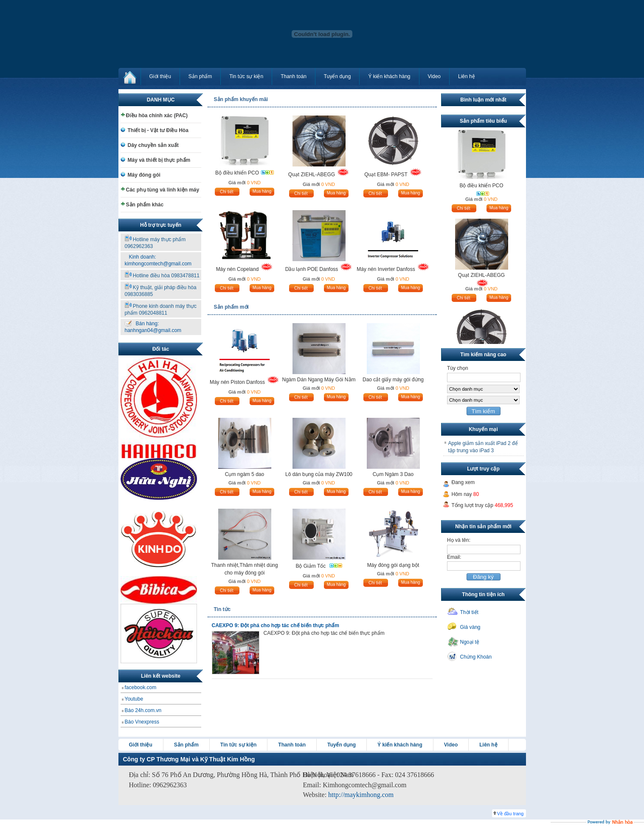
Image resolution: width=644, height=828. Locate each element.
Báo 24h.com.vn (143, 710)
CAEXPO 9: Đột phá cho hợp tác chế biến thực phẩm (276, 625)
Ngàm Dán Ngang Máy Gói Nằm (319, 380)
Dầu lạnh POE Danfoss (312, 269)
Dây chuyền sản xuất (153, 145)
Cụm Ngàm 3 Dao (393, 474)
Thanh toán (294, 76)
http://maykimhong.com (361, 795)
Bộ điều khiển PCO (237, 173)
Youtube (134, 699)
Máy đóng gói (144, 175)
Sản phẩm (200, 76)
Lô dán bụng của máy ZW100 (319, 474)
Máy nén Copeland (238, 269)
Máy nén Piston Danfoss (237, 382)
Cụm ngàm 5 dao (245, 474)
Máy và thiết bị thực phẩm (159, 160)
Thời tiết (469, 612)
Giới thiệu (160, 76)
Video (434, 76)
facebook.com (141, 687)
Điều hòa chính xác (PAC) (157, 115)
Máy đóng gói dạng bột (393, 565)
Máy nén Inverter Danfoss (386, 269)
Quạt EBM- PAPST (386, 175)
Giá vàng (470, 627)
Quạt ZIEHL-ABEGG (312, 175)
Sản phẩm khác (145, 205)
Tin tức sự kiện (246, 76)
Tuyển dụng (337, 76)
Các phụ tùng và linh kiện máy (163, 190)
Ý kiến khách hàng (389, 76)
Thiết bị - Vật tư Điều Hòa (158, 130)
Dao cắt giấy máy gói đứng (393, 380)
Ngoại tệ (470, 642)
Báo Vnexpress (142, 722)
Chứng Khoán (476, 657)
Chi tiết (227, 192)
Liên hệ (467, 76)
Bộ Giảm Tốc (311, 566)
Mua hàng (262, 191)
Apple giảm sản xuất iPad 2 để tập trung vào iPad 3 (483, 447)
